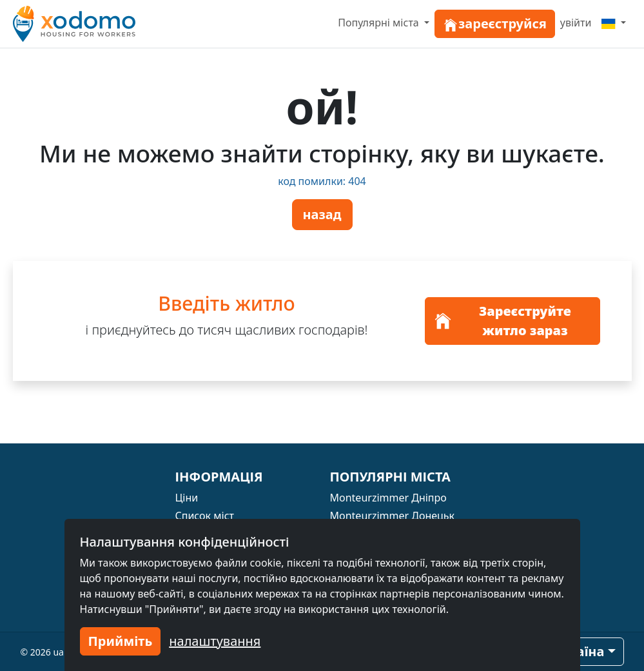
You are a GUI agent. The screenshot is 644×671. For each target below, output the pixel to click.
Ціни (187, 498)
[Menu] (614, 23)
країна (582, 651)
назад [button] (322, 214)
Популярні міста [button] (380, 23)
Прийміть (121, 641)
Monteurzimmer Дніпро (388, 498)
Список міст (205, 516)
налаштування (215, 641)
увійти (576, 23)
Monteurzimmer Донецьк (393, 516)
